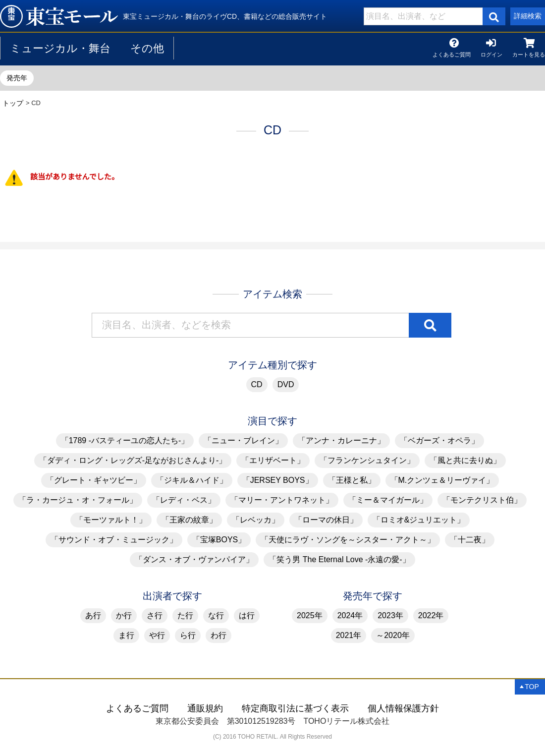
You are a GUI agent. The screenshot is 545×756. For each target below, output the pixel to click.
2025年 (310, 615)
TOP (532, 687)
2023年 (390, 615)
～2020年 (393, 635)
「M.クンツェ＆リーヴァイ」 (442, 480)
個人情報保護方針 (403, 708)
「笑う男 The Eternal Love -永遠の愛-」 (339, 559)
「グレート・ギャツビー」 (94, 480)
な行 (216, 615)
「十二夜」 (470, 540)
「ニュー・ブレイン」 (243, 440)
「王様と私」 (352, 480)
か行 (124, 615)
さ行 (155, 615)
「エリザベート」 (273, 460)
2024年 (350, 615)
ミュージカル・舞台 (60, 48)
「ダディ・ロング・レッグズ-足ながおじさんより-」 (133, 460)
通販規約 (205, 708)
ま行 (126, 635)
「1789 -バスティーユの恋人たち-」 (125, 440)
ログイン (491, 53)
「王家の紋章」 (189, 520)
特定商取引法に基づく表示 (295, 708)
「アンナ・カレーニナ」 (341, 440)
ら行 (188, 635)
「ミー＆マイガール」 (388, 500)
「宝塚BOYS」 (219, 540)
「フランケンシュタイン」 (367, 460)
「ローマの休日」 (326, 520)
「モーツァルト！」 (111, 520)
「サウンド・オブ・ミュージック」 (114, 540)
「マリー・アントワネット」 (282, 500)
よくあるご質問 (452, 53)
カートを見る (529, 53)
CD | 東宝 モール (59, 16)
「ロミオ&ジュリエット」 (419, 520)
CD (257, 384)
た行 (185, 615)
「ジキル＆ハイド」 (192, 480)
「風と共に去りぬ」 (465, 460)
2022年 (431, 615)
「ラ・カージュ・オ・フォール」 (78, 500)
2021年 (349, 635)
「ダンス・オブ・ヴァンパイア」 (194, 559)
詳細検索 (528, 16)
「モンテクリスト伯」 (482, 500)
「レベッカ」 (256, 520)
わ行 (218, 635)
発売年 (17, 78)
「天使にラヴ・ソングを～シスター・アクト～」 (348, 540)
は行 (247, 615)
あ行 (93, 615)
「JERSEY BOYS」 (278, 480)
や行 (157, 635)
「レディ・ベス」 (184, 500)
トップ (13, 103)
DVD (286, 384)
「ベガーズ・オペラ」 (439, 440)
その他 (147, 48)
